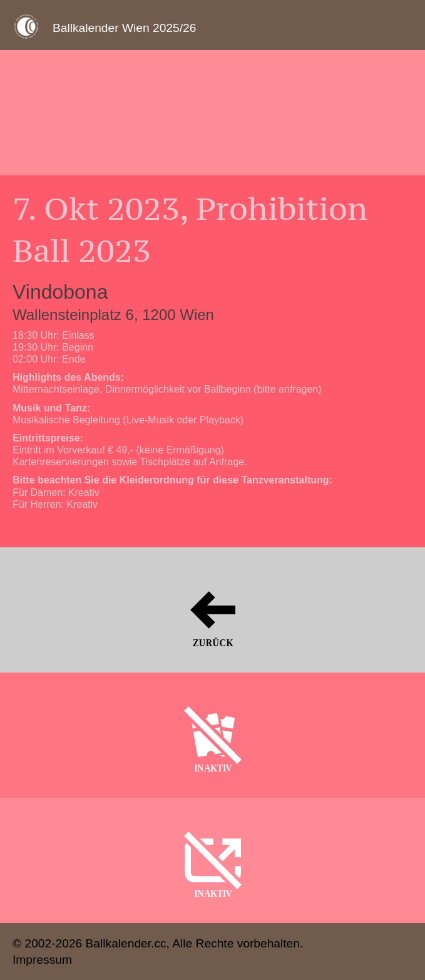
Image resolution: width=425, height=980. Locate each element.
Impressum (42, 960)
